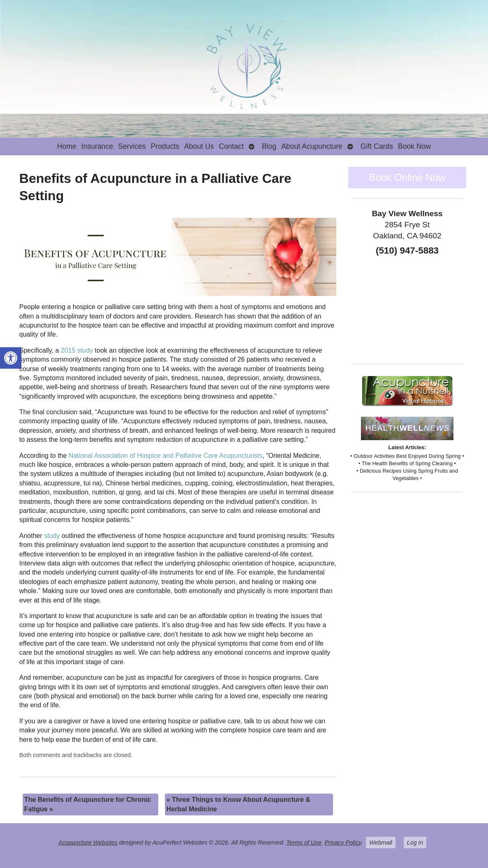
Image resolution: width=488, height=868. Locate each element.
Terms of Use (304, 843)
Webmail (381, 843)
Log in (415, 843)
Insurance (97, 146)
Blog (269, 146)
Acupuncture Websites (88, 843)
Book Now (414, 146)
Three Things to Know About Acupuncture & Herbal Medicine (238, 804)
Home (67, 146)
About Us (199, 146)
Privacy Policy (343, 843)
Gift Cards (377, 146)
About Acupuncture (312, 146)
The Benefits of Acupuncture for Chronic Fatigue (88, 804)
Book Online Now (407, 177)
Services (132, 146)
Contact (231, 146)
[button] (11, 358)
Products (165, 146)
